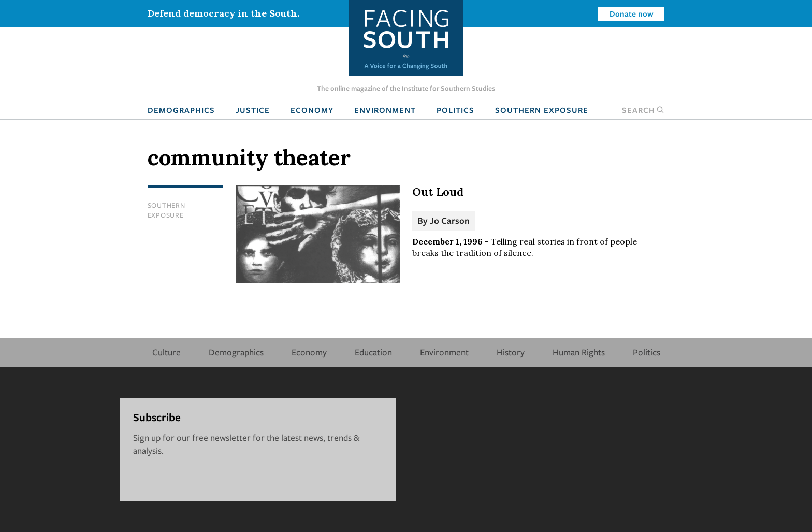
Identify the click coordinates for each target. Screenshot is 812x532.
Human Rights (579, 352)
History (511, 352)
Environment (385, 110)
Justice (253, 110)
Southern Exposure (542, 110)
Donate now (632, 13)
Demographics (181, 110)
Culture (166, 352)
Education (373, 352)
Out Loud (438, 192)
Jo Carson (450, 220)
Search (643, 110)
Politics (455, 110)
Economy (312, 110)
